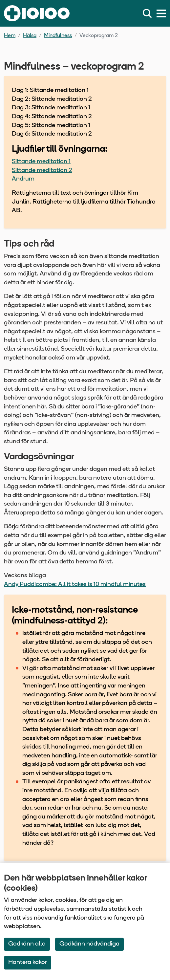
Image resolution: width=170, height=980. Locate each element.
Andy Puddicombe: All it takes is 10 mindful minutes (75, 585)
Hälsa (30, 36)
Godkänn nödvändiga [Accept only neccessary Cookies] (89, 944)
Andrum (23, 179)
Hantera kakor (28, 962)
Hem (10, 36)
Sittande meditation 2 (42, 171)
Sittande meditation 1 (41, 162)
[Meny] (161, 13)
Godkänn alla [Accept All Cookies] (27, 944)
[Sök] (149, 13)
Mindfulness (58, 36)
